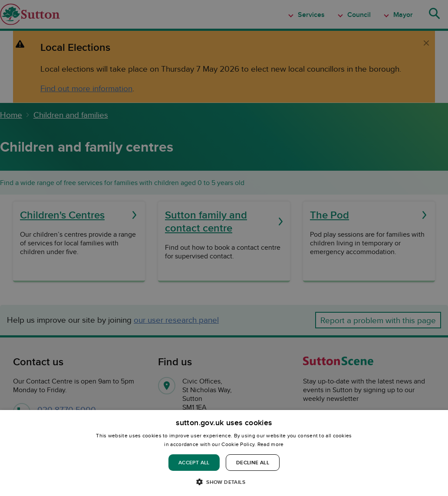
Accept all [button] (194, 462)
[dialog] (224, 453)
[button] (224, 481)
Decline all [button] (253, 462)
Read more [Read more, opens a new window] (271, 444)
